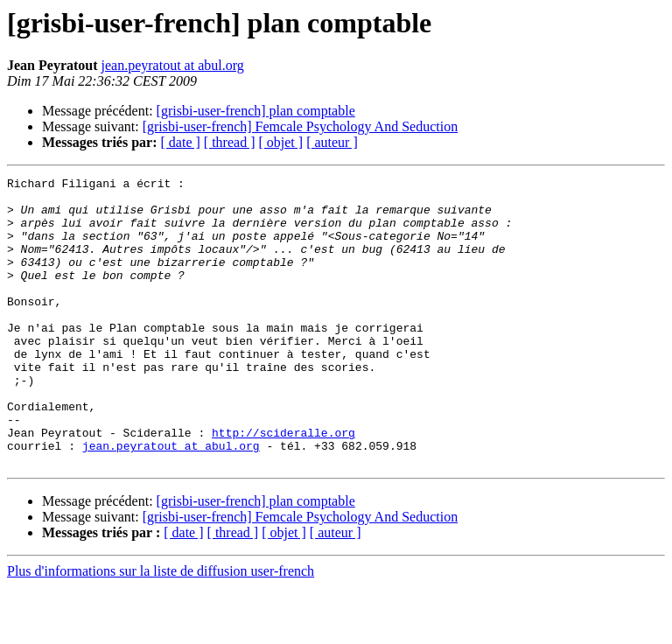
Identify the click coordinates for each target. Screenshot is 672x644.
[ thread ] (230, 142)
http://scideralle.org (283, 485)
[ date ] (181, 142)
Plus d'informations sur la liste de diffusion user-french (161, 629)
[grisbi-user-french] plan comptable (256, 111)
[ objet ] (280, 142)
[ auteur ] (332, 142)
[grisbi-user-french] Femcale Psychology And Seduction (300, 126)
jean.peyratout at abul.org (173, 65)
